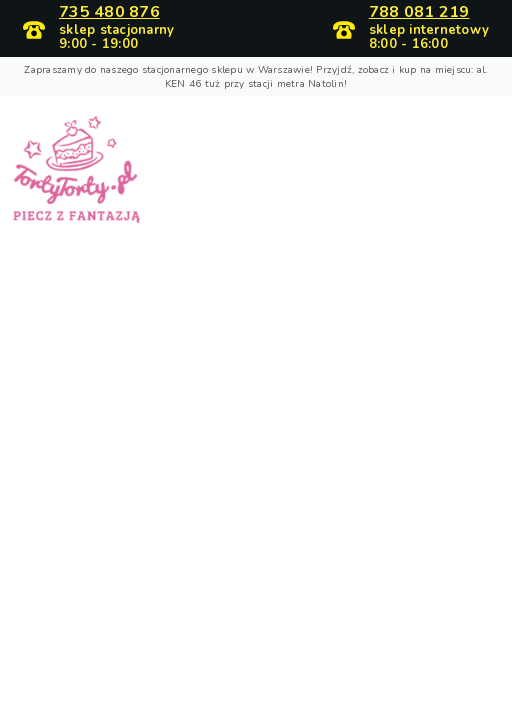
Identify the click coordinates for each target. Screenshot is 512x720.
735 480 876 (109, 13)
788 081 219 (419, 13)
